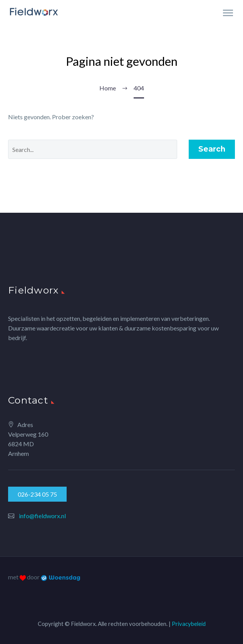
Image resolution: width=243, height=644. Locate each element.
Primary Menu (228, 13)
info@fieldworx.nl (42, 516)
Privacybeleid (189, 624)
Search (212, 149)
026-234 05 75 (37, 494)
